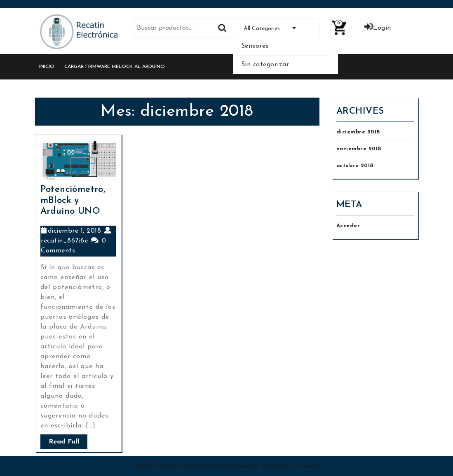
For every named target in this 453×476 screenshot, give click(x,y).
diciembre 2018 (358, 132)
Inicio (47, 67)
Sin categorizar (265, 65)
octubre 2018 (355, 166)
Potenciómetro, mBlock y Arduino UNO (73, 201)
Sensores (255, 46)
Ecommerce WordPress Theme (270, 466)
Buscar (223, 28)
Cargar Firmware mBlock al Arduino (115, 67)
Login (378, 28)
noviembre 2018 (359, 149)
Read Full (64, 442)
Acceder (348, 226)
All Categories (276, 28)
